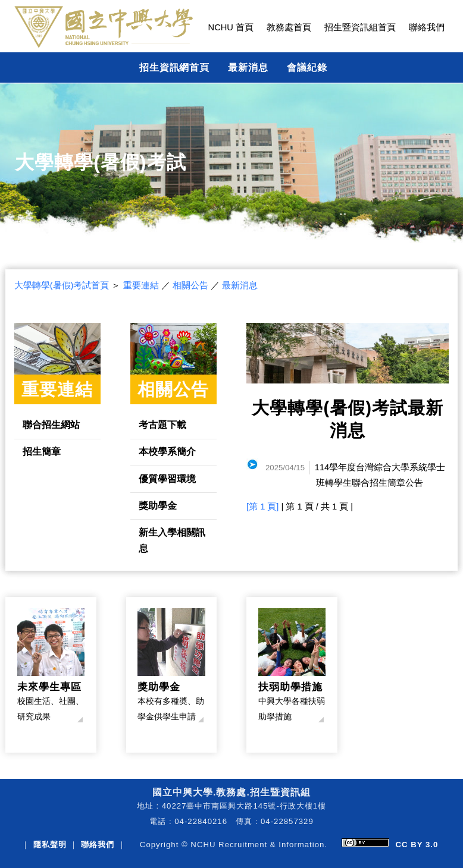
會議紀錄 (307, 67)
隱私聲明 (50, 845)
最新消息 (248, 67)
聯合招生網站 (51, 424)
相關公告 (190, 285)
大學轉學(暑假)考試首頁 (62, 285)
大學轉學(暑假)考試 (100, 162)
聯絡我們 (427, 27)
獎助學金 (158, 505)
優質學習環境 (167, 479)
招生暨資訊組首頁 (360, 27)
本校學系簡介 (167, 451)
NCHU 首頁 (231, 27)
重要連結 (141, 285)
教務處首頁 (289, 27)
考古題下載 (162, 424)
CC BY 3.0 (417, 845)
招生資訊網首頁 (175, 67)
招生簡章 (42, 451)
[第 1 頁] (262, 507)
